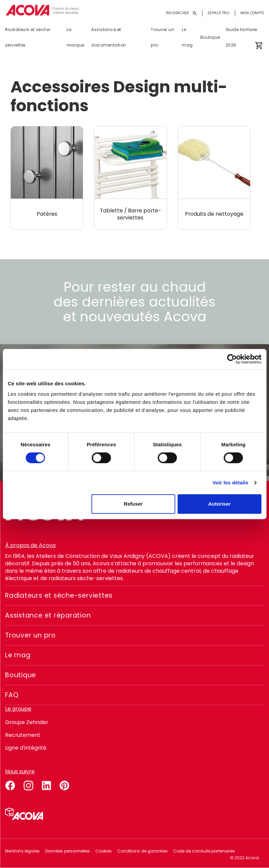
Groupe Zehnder (27, 722)
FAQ (12, 695)
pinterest (65, 784)
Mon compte (252, 13)
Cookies (104, 851)
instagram (28, 784)
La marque (76, 38)
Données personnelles (68, 851)
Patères (47, 214)
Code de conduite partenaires (204, 851)
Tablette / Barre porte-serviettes (130, 214)
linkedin (46, 784)
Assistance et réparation (50, 616)
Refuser (133, 504)
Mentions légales (22, 851)
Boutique (210, 38)
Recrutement (23, 735)
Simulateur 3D (24, 814)
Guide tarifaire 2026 (241, 38)
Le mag (187, 38)
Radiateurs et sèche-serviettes (28, 38)
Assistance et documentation (109, 38)
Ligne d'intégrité (26, 748)
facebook (10, 784)
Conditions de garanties (142, 851)
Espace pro (218, 13)
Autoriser (219, 504)
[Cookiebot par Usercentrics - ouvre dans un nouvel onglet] (232, 359)
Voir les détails (230, 483)
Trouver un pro (162, 38)
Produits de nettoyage (214, 214)
